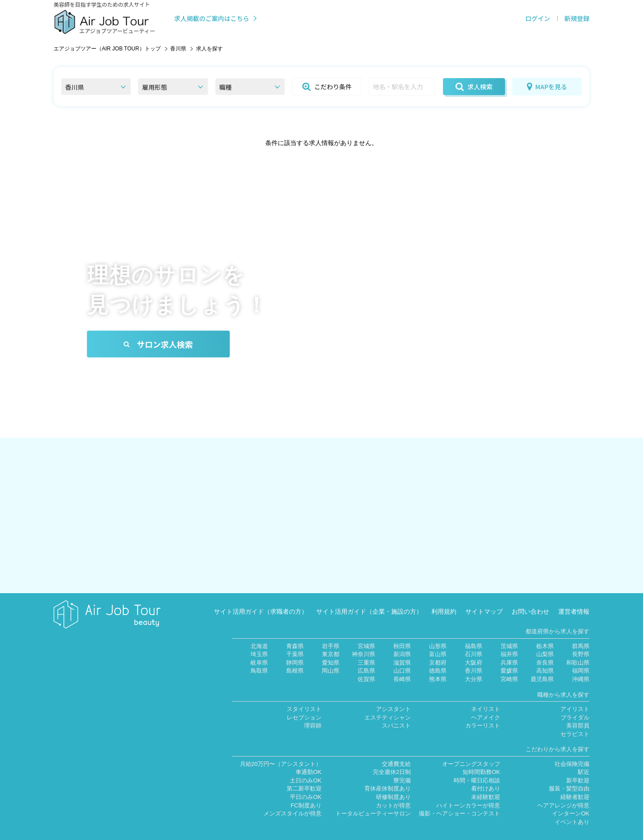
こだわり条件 (327, 87)
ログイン (538, 18)
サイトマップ (484, 599)
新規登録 (577, 18)
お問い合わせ (530, 599)
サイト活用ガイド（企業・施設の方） (369, 599)
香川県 (178, 49)
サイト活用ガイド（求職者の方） (261, 599)
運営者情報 (574, 599)
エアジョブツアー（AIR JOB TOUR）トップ (107, 49)
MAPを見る (547, 87)
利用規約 (444, 599)
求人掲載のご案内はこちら (216, 18)
